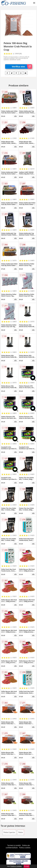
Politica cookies (25, 848)
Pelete (21, 832)
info (15, 116)
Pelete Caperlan (9, 832)
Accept (27, 866)
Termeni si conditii (14, 845)
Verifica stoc (22, 66)
